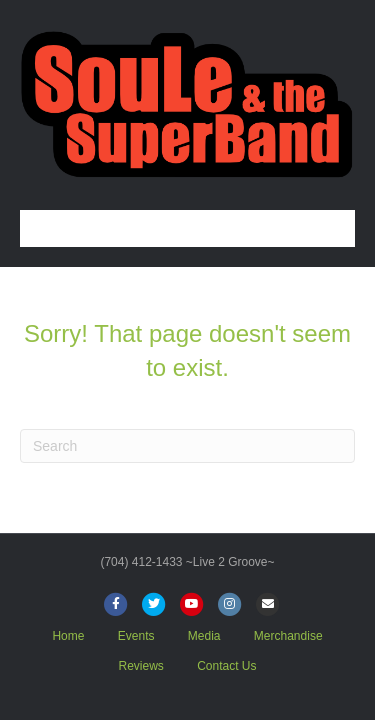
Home (68, 636)
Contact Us (226, 666)
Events (136, 636)
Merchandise (288, 636)
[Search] (187, 446)
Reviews (140, 666)
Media (204, 636)
